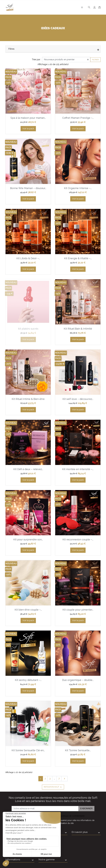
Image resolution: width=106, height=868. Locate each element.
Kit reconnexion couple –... (78, 539)
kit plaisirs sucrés (28, 329)
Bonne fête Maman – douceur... (28, 188)
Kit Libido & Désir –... (28, 258)
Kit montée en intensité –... (78, 469)
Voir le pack (28, 129)
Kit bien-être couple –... (28, 610)
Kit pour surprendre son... (28, 539)
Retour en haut (53, 787)
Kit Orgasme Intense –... (78, 188)
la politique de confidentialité (72, 816)
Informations (13, 859)
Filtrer (95, 60)
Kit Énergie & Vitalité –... (78, 258)
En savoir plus (80, 832)
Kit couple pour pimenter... (78, 610)
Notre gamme (47, 859)
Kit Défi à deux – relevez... (28, 469)
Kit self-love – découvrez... (78, 399)
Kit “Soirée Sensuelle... (78, 750)
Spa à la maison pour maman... (28, 118)
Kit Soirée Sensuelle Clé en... (28, 750)
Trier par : (36, 59)
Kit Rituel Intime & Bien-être (28, 399)
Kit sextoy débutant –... (28, 680)
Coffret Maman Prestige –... (78, 118)
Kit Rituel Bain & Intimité (78, 329)
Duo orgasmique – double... (78, 680)
